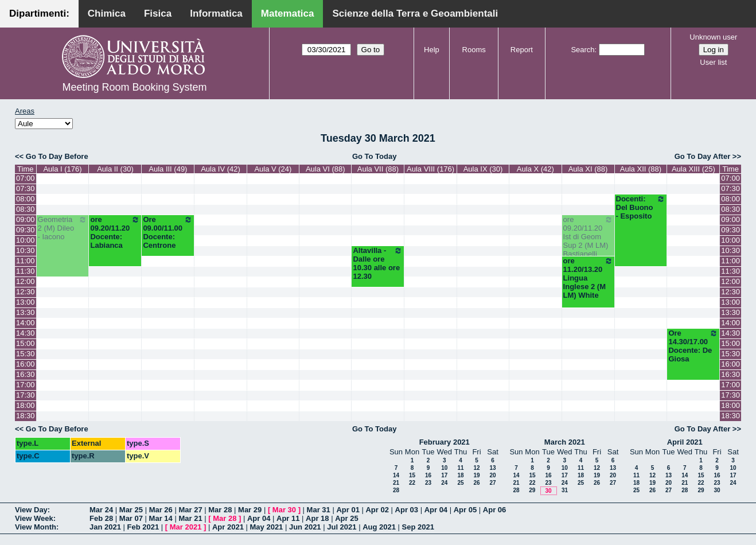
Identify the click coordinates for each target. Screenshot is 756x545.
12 (476, 468)
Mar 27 (190, 510)
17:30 (26, 395)
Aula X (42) (535, 169)
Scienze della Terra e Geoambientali (415, 13)
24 (444, 483)
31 (565, 490)
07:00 (26, 178)
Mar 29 (250, 510)
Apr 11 (288, 518)
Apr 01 (348, 510)
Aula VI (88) (326, 169)
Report (522, 50)
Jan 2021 (105, 527)
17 (444, 475)
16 (428, 475)
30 (548, 491)
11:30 (26, 271)
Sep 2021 (418, 527)
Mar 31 (319, 510)
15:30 (26, 354)
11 (460, 468)
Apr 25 (346, 518)
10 (444, 468)
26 (476, 483)
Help (432, 50)
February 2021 (445, 442)
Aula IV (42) (221, 169)
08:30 (26, 209)
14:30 (26, 333)
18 (460, 475)
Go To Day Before (57, 156)
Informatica (216, 13)
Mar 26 (161, 510)
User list (713, 62)
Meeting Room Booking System (134, 87)
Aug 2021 (379, 527)
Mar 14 (161, 518)
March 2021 (565, 442)
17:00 (26, 385)
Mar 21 (190, 518)
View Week (34, 518)
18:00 (26, 405)
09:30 (26, 230)
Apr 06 (494, 510)
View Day (31, 510)
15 (412, 475)
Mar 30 (284, 510)
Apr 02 (377, 510)
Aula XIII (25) (693, 169)
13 (492, 468)
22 (412, 483)
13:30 (26, 312)
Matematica (288, 13)
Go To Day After (703, 156)
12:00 (26, 281)
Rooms (474, 50)
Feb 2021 (143, 527)
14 (396, 475)
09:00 (26, 219)
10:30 (26, 250)
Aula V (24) (273, 169)
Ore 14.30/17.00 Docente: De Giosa (693, 346)
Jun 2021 (305, 527)
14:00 (26, 323)
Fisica (158, 13)
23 (428, 483)
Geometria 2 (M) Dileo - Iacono (63, 228)
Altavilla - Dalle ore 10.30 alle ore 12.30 (378, 263)
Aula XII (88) (641, 169)
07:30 (26, 188)
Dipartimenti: (39, 13)
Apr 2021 (228, 527)
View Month (36, 527)
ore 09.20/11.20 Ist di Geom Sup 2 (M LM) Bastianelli (588, 237)
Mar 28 (220, 510)
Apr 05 (465, 510)
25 (460, 483)
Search (582, 50)
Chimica (107, 13)
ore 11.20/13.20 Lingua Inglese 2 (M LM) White (588, 278)
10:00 (26, 240)
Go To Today (375, 156)
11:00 (26, 261)
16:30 (26, 374)
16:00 (26, 364)
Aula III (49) (168, 169)
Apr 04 (436, 510)
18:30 (26, 416)
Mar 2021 (186, 527)
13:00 (26, 302)
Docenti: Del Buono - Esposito (641, 207)
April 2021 (685, 442)
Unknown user (713, 37)
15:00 (26, 343)
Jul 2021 (342, 527)
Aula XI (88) (588, 169)
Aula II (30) (115, 169)
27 (492, 483)
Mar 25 (131, 510)
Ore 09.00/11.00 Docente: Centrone (168, 232)
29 (532, 490)
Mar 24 (101, 510)
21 (396, 483)
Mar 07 (131, 518)
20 (492, 475)
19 (476, 475)
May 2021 (267, 527)
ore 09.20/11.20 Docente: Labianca (115, 232)
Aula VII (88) (378, 169)
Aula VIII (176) (430, 169)
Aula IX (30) (483, 169)
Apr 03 (407, 510)
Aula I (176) (62, 169)
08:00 (26, 199)
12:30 (26, 292)
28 (396, 490)
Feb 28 (101, 518)
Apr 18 (317, 518)
